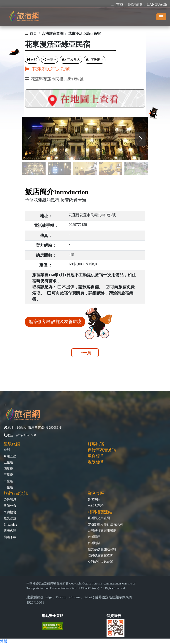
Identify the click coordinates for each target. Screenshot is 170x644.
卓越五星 (10, 456)
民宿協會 (10, 512)
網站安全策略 (53, 616)
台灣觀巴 (94, 537)
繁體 (4, 641)
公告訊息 (10, 500)
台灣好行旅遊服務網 (102, 530)
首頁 (120, 4)
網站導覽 (135, 4)
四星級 (8, 469)
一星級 (8, 487)
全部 (7, 450)
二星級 (8, 481)
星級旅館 (12, 444)
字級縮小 (95, 60)
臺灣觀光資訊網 (99, 518)
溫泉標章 (96, 462)
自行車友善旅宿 (102, 450)
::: (113, 4)
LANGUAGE (157, 4)
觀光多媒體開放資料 (102, 549)
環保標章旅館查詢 (100, 555)
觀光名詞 (10, 531)
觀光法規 (10, 518)
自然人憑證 (96, 506)
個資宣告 (114, 616)
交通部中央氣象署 (100, 562)
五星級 (8, 462)
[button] (140, 139)
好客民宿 (96, 444)
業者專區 (94, 500)
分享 (48, 60)
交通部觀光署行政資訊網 (105, 524)
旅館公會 (10, 506)
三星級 (8, 475)
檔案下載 (10, 537)
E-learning (10, 525)
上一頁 (85, 353)
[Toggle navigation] (161, 17)
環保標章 (96, 456)
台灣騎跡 (94, 543)
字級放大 (71, 60)
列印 (32, 60)
